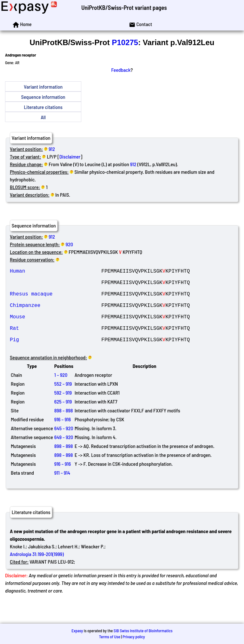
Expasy (77, 631)
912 (52, 149)
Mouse (56, 328)
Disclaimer (70, 156)
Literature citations (43, 107)
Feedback (121, 70)
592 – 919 (63, 410)
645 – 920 (64, 446)
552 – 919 (63, 401)
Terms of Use (110, 637)
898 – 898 (64, 428)
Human (56, 272)
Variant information (43, 87)
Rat (56, 342)
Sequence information (43, 97)
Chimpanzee (56, 314)
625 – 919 (63, 419)
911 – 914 (62, 490)
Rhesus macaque (56, 300)
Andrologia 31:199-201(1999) (37, 572)
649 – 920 (64, 455)
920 (69, 244)
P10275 (125, 42)
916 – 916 (63, 437)
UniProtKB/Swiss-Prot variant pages (124, 7)
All (43, 117)
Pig (56, 356)
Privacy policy (134, 637)
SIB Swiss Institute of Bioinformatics (143, 631)
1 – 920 (61, 393)
